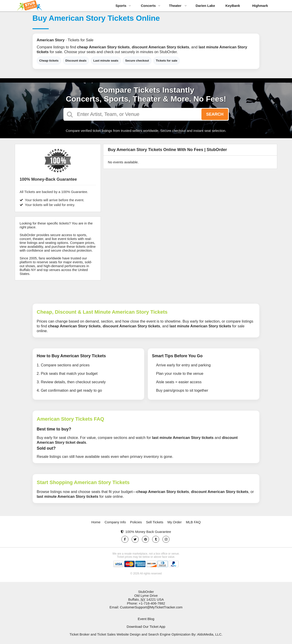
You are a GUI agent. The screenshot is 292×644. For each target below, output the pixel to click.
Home (96, 522)
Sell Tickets (155, 522)
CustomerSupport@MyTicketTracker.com (151, 607)
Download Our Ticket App (146, 627)
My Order (175, 522)
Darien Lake (205, 6)
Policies (136, 522)
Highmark (260, 6)
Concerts (150, 6)
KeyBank (233, 6)
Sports (123, 6)
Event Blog (146, 619)
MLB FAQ (193, 522)
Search (215, 114)
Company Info (115, 522)
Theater (178, 6)
